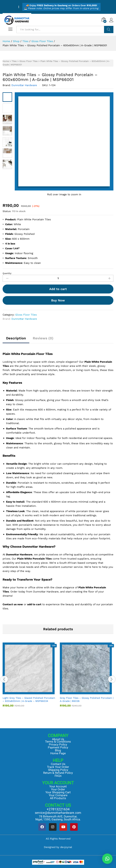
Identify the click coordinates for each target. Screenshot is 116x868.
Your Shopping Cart (58, 792)
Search (109, 30)
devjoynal (66, 847)
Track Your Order (58, 767)
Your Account (58, 786)
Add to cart (58, 289)
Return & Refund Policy (58, 773)
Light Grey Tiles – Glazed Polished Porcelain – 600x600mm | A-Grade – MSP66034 (29, 699)
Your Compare (58, 795)
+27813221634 (58, 809)
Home (6, 61)
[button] (107, 859)
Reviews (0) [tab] (43, 338)
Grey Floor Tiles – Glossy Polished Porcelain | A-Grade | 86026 (87, 699)
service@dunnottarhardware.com (58, 813)
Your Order (58, 789)
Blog (58, 750)
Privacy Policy (58, 744)
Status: (7, 211)
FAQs (58, 776)
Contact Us (58, 764)
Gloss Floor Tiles (29, 61)
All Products (58, 798)
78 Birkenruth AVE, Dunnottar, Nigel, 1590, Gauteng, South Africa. (58, 818)
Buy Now (58, 300)
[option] (29, 677)
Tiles (14, 61)
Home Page (58, 753)
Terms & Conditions (58, 742)
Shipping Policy (58, 770)
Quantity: (7, 273)
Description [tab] (16, 338)
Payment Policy (58, 747)
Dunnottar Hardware (24, 85)
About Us (58, 739)
